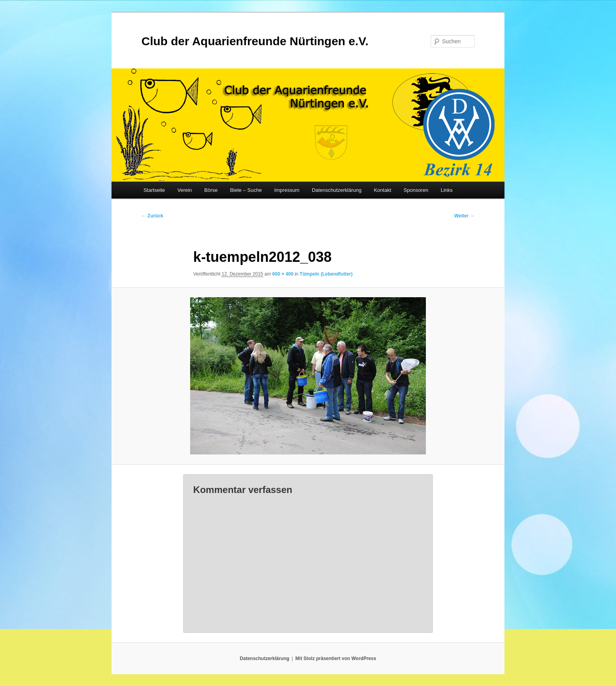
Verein (185, 190)
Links (447, 190)
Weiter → (464, 216)
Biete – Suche (246, 190)
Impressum (287, 190)
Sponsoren (416, 190)
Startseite (154, 190)
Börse (211, 190)
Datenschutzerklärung (337, 190)
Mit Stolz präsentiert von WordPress (336, 658)
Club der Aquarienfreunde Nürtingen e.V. (255, 41)
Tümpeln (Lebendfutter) (326, 274)
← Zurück (152, 216)
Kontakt (383, 190)
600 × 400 (283, 274)
